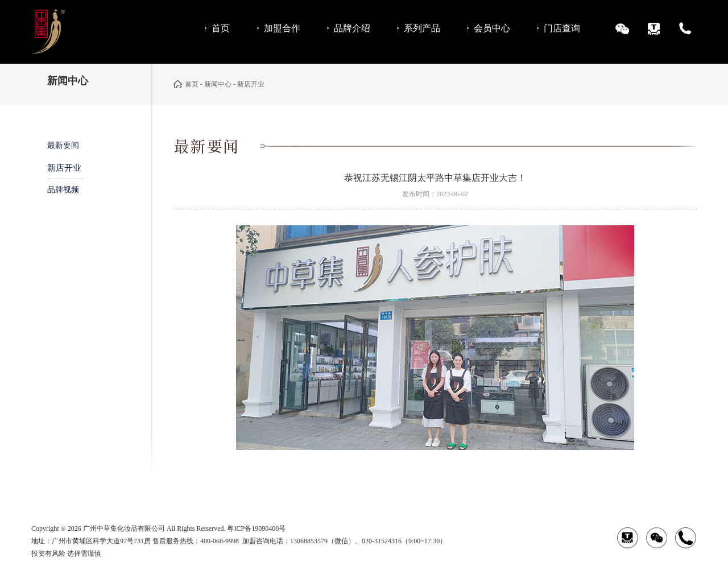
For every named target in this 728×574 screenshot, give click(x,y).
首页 (192, 84)
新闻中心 (218, 84)
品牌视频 (63, 190)
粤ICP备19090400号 (256, 528)
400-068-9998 (220, 541)
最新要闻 (63, 145)
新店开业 (64, 168)
